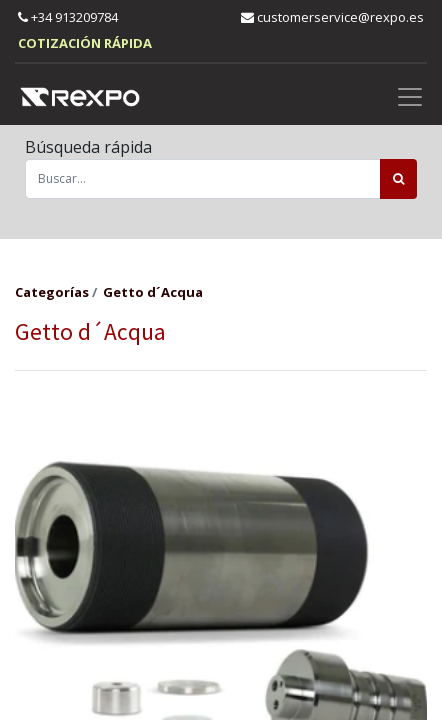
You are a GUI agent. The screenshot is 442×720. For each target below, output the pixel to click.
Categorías (52, 292)
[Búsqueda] (398, 179)
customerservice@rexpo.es (332, 17)
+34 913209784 (68, 17)
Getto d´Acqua (153, 292)
